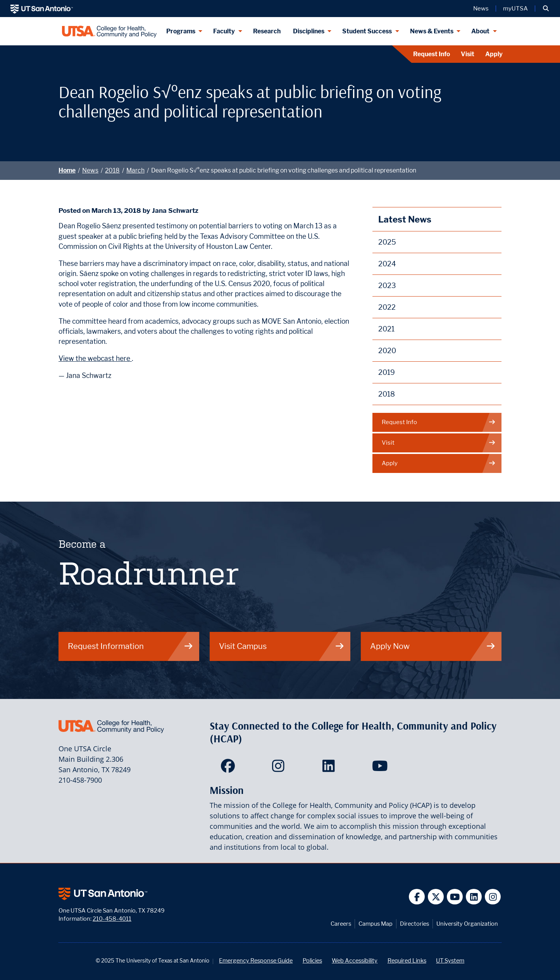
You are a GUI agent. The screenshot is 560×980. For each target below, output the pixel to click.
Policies (312, 960)
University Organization (467, 924)
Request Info (432, 54)
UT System (450, 960)
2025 (387, 242)
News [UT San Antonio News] (481, 9)
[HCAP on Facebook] (230, 768)
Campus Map (376, 924)
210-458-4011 (112, 919)
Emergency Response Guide (256, 960)
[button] (546, 9)
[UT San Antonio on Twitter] (436, 897)
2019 (387, 372)
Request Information (131, 646)
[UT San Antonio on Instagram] (493, 897)
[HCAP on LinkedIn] (330, 768)
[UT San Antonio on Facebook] (417, 897)
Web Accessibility (355, 960)
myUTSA (515, 9)
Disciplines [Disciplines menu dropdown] (309, 31)
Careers (341, 924)
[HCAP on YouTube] (381, 768)
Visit (468, 54)
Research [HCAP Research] (267, 31)
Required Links (407, 960)
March (135, 170)
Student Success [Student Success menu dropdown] (367, 31)
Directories (414, 924)
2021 (386, 329)
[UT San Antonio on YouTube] (455, 897)
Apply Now (433, 646)
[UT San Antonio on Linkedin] (474, 897)
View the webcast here (95, 358)
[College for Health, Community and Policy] (109, 31)
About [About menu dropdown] (480, 31)
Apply (494, 54)
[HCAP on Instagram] (280, 768)
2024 (387, 264)
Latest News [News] (405, 219)
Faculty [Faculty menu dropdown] (224, 31)
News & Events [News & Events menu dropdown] (432, 31)
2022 (387, 307)
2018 (112, 170)
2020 (387, 351)
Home (67, 170)
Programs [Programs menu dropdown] (181, 31)
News (90, 170)
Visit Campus (282, 646)
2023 (387, 286)
